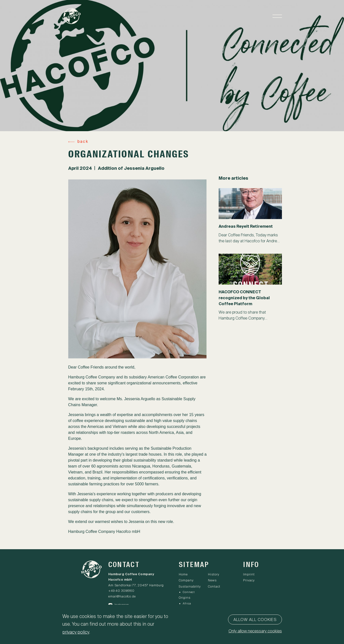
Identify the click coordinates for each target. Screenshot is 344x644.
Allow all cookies (255, 620)
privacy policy (76, 632)
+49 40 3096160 (122, 591)
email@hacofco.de (122, 597)
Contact (215, 587)
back (83, 142)
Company (186, 581)
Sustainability (190, 587)
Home (183, 575)
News (213, 581)
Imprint (249, 575)
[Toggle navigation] (277, 18)
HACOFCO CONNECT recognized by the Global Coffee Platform (244, 298)
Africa (187, 603)
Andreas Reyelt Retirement (246, 226)
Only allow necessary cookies (254, 632)
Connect (189, 592)
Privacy (249, 581)
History (214, 575)
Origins (185, 598)
